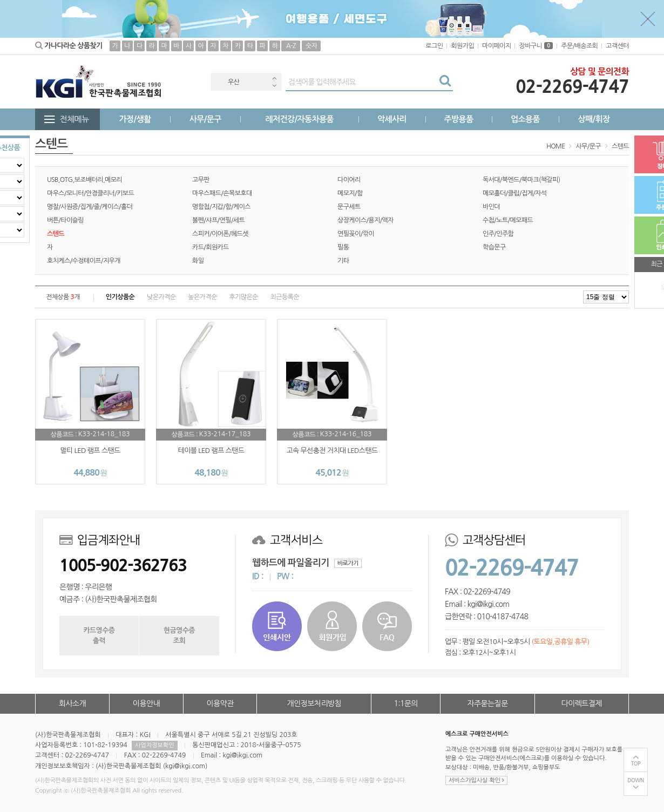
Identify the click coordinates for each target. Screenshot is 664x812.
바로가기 (348, 563)
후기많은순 (243, 297)
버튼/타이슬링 (65, 220)
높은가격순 (202, 297)
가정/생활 (135, 119)
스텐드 (620, 146)
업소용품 (525, 119)
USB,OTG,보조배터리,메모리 (84, 180)
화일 (198, 261)
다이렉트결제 (582, 703)
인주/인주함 (498, 234)
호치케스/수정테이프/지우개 (84, 261)
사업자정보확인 (154, 745)
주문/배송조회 (579, 46)
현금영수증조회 (179, 635)
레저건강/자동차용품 (299, 119)
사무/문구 (205, 119)
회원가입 (462, 46)
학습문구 (494, 247)
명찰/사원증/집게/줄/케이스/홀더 (90, 207)
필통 (343, 247)
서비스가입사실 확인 (476, 780)
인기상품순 (120, 297)
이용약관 (220, 703)
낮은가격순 (161, 297)
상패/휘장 (594, 119)
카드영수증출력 (99, 635)
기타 (343, 261)
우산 (233, 82)
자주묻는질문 (487, 703)
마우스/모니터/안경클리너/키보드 (90, 193)
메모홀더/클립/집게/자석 (515, 193)
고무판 (201, 180)
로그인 (434, 46)
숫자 (311, 46)
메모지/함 (350, 193)
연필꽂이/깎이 (356, 234)
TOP (636, 764)
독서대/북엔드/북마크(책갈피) (521, 180)
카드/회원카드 (211, 247)
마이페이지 (496, 46)
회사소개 (72, 703)
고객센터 (617, 46)
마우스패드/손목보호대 (222, 193)
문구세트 (349, 207)
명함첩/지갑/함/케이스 (221, 207)
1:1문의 (406, 703)
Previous (274, 78)
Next (274, 86)
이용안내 (146, 703)
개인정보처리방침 (314, 703)
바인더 (491, 207)
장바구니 (536, 46)
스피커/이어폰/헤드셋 (220, 234)
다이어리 (349, 180)
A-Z (291, 46)
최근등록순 (285, 297)
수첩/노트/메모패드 (508, 220)
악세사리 (392, 119)
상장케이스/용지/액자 (365, 220)
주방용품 (458, 119)
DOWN (636, 780)
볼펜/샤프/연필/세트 (218, 220)
